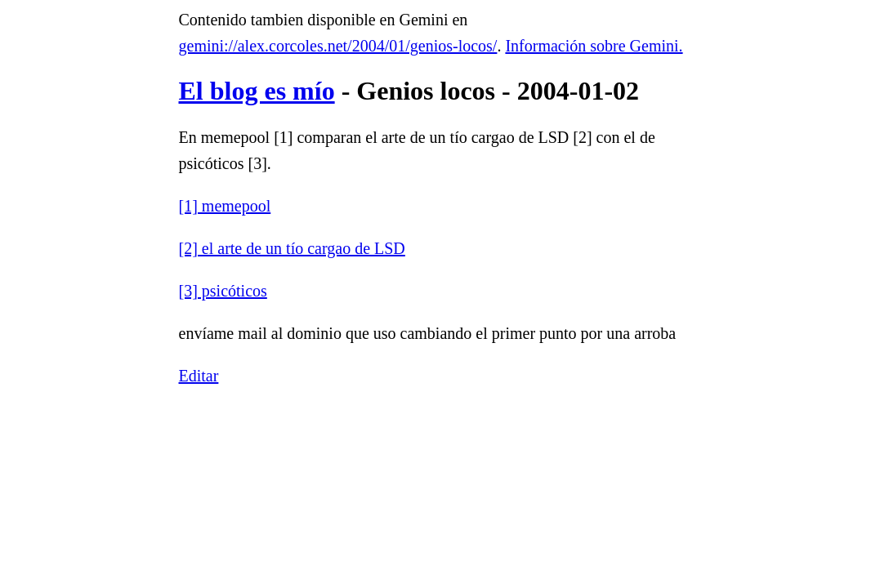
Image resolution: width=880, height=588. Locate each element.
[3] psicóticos (223, 291)
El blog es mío (257, 91)
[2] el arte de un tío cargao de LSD (292, 248)
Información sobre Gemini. (594, 46)
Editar (199, 376)
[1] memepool (225, 206)
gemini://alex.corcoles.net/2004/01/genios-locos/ (338, 46)
